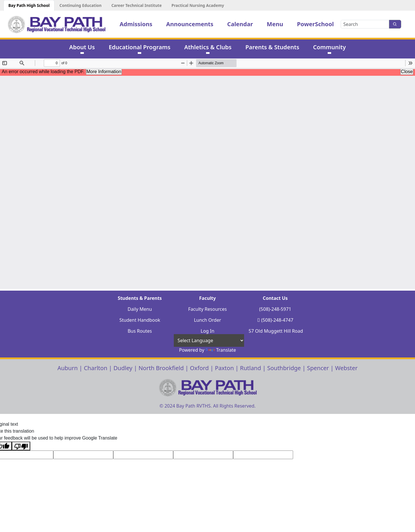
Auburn (67, 368)
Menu (275, 24)
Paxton (225, 368)
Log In (207, 331)
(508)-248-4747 (277, 320)
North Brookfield (161, 368)
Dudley (123, 368)
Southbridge (284, 368)
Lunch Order (207, 320)
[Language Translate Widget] (209, 340)
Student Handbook (140, 320)
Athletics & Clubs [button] (208, 47)
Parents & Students (272, 47)
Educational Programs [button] (139, 47)
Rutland (251, 368)
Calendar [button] (240, 24)
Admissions (136, 24)
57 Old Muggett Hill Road (276, 331)
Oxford (199, 368)
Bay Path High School (29, 5)
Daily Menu (140, 309)
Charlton (96, 368)
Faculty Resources (207, 309)
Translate (221, 350)
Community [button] (329, 47)
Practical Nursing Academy (198, 5)
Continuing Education (80, 5)
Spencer (318, 368)
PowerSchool (315, 24)
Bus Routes (140, 331)
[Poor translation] (21, 446)
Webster (346, 368)
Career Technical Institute (136, 5)
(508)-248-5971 (275, 309)
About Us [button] (82, 47)
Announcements (190, 24)
